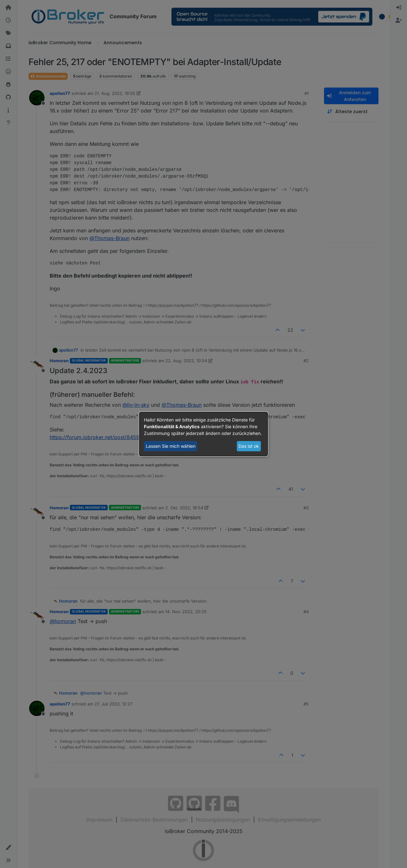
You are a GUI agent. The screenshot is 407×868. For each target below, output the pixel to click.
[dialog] (203, 434)
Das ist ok (249, 446)
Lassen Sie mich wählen (171, 446)
